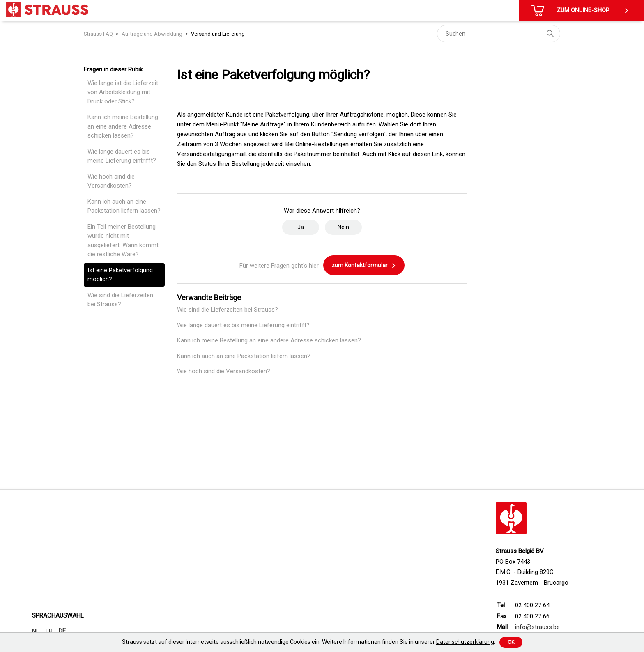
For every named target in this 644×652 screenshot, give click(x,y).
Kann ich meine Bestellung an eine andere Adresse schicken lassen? (123, 126)
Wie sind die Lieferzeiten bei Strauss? (120, 300)
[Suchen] (499, 34)
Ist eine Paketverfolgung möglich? (120, 275)
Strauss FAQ (98, 34)
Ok (511, 642)
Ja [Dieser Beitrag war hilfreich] (301, 227)
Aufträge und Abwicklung (152, 34)
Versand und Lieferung (218, 34)
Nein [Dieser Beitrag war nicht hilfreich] (343, 227)
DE (62, 631)
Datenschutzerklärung (465, 642)
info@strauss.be (537, 627)
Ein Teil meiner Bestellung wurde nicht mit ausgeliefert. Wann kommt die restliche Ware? (123, 241)
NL (36, 631)
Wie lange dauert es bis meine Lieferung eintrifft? (122, 156)
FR (49, 631)
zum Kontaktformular (364, 266)
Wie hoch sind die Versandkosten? (111, 181)
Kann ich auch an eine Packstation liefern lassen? (124, 206)
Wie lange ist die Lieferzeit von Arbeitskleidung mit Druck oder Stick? (123, 92)
